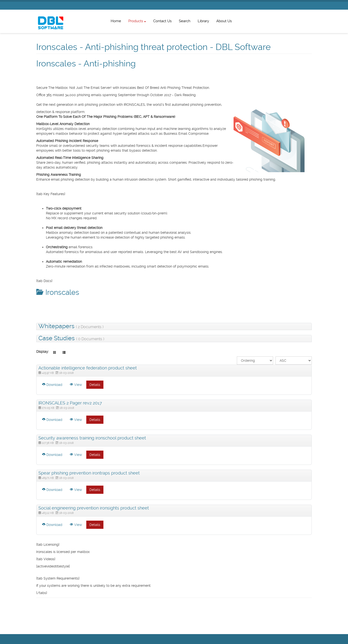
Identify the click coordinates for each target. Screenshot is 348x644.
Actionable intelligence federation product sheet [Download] (88, 368)
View (76, 385)
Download (52, 385)
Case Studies (71, 339)
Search (185, 21)
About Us (224, 21)
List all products (49, 81)
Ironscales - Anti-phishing (87, 63)
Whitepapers (71, 326)
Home (116, 21)
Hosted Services (111, 81)
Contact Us (162, 21)
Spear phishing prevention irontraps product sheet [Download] (89, 473)
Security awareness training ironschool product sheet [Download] (92, 438)
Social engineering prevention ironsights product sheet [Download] (94, 508)
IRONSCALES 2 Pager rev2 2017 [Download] (70, 403)
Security (89, 81)
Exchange (72, 81)
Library (203, 21)
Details (95, 385)
